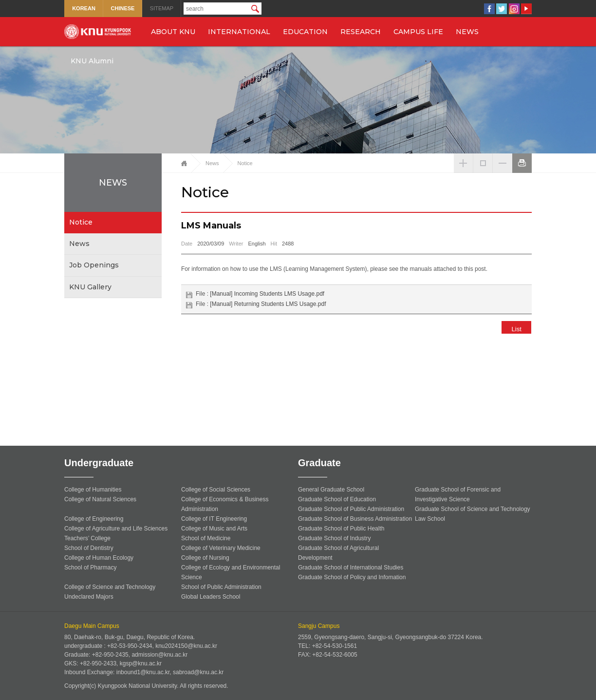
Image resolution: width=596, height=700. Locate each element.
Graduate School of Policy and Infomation (352, 577)
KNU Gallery (90, 287)
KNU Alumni (92, 61)
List (513, 329)
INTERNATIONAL (239, 32)
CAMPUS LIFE (418, 32)
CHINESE (123, 8)
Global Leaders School (211, 597)
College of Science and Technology (110, 587)
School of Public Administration (221, 587)
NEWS (467, 32)
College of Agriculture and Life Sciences (116, 529)
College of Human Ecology (99, 558)
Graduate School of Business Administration (355, 519)
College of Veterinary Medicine (221, 548)
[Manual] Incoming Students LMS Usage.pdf (267, 294)
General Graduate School (331, 490)
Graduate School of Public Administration (351, 509)
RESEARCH (361, 32)
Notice (81, 222)
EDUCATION (305, 32)
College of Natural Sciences (100, 499)
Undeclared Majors (89, 597)
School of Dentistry (89, 548)
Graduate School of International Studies (351, 568)
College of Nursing (205, 558)
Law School (430, 519)
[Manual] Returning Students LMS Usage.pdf (268, 304)
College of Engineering (94, 519)
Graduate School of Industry (334, 538)
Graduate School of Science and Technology (473, 509)
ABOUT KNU (173, 32)
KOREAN (84, 8)
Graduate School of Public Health (341, 529)
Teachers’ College (87, 538)
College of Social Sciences (216, 490)
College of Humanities (93, 490)
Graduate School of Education (337, 499)
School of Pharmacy (90, 568)
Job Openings (94, 265)
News (79, 244)
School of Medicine (206, 538)
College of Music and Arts (214, 529)
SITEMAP (162, 8)
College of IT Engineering (214, 519)
